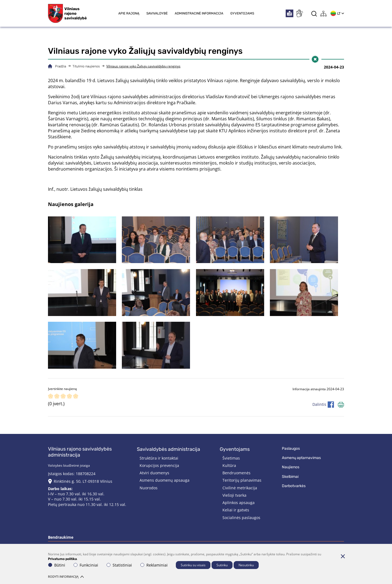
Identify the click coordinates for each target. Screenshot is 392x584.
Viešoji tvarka (234, 495)
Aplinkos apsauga (239, 503)
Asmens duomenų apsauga (165, 480)
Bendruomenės (236, 473)
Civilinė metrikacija (240, 488)
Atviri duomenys (154, 473)
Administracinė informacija (199, 13)
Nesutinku (246, 565)
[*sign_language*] (299, 13)
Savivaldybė (157, 13)
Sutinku (222, 565)
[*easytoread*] (290, 13)
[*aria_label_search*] (314, 14)
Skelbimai (290, 477)
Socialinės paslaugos (241, 518)
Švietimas (231, 458)
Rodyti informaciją (66, 576)
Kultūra (229, 465)
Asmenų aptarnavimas (301, 458)
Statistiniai (119, 565)
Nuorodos (149, 488)
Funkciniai (86, 565)
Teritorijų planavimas (242, 480)
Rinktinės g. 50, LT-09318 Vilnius (83, 481)
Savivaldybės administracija (168, 449)
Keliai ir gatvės (236, 510)
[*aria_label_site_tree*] (324, 14)
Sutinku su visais (193, 565)
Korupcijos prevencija (159, 465)
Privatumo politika (62, 559)
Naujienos (291, 467)
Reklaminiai (154, 565)
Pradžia (61, 66)
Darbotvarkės (294, 486)
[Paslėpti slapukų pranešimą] (343, 556)
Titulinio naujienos (86, 66)
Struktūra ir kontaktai (159, 458)
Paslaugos (291, 449)
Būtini (57, 565)
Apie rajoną (129, 13)
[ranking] (76, 397)
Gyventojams (242, 13)
